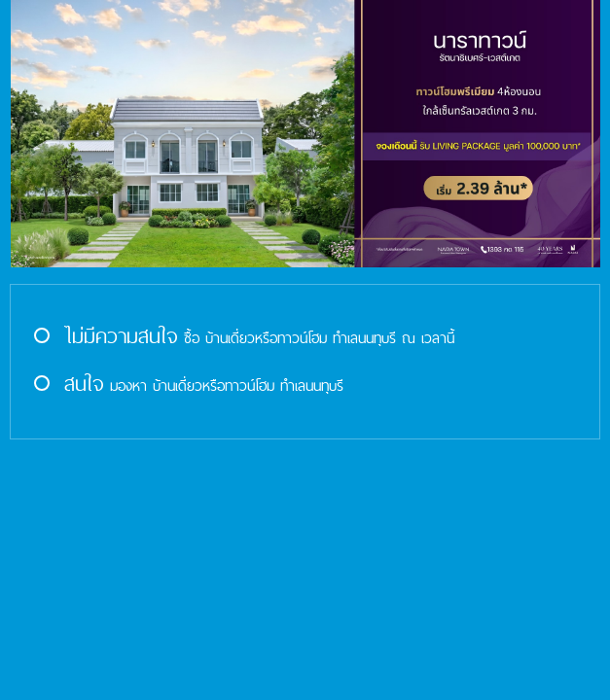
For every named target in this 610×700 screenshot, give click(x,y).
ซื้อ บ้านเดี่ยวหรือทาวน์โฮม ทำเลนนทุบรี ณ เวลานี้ (242, 338)
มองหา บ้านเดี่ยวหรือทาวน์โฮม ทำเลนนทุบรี (187, 385)
